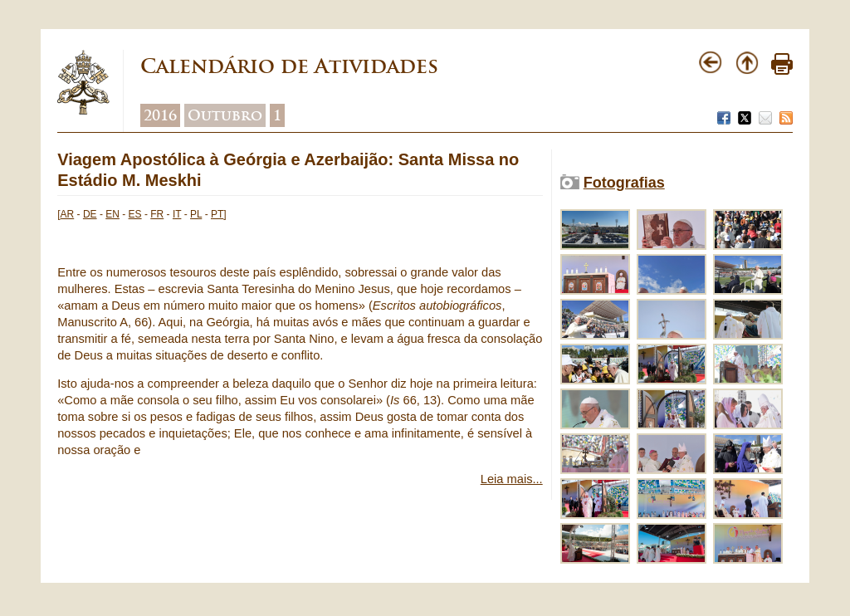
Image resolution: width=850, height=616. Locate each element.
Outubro (225, 115)
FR (157, 214)
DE (90, 214)
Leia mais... (512, 479)
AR (68, 214)
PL (196, 214)
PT (217, 214)
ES (135, 214)
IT (177, 214)
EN (112, 214)
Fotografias (624, 183)
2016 (160, 115)
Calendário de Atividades (289, 66)
